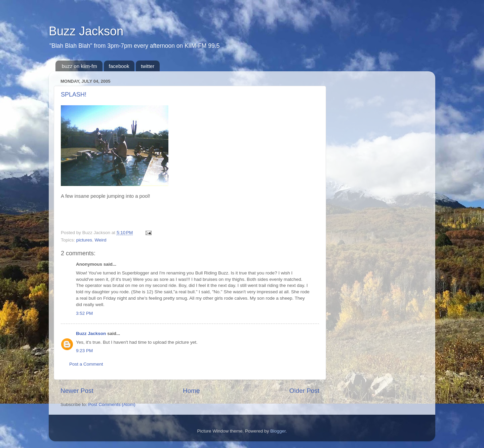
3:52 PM (84, 313)
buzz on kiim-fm (79, 66)
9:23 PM (84, 351)
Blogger (278, 431)
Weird (101, 240)
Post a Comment (86, 364)
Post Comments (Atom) (112, 404)
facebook (119, 66)
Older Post (304, 391)
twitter (148, 66)
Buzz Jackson (86, 31)
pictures (84, 240)
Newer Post (77, 391)
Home (191, 391)
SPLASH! (74, 95)
